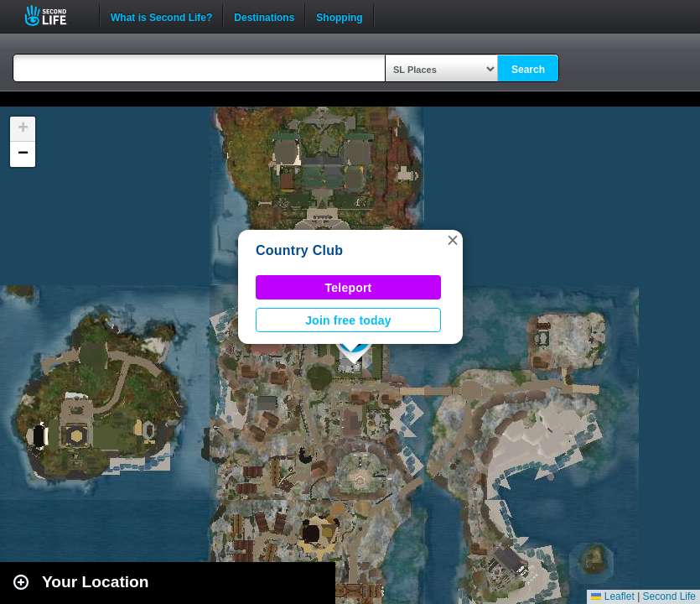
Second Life (55, 16)
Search (528, 70)
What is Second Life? (161, 16)
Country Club (299, 250)
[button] (453, 240)
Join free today (348, 320)
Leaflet (612, 596)
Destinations (264, 16)
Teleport (349, 288)
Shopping (339, 16)
